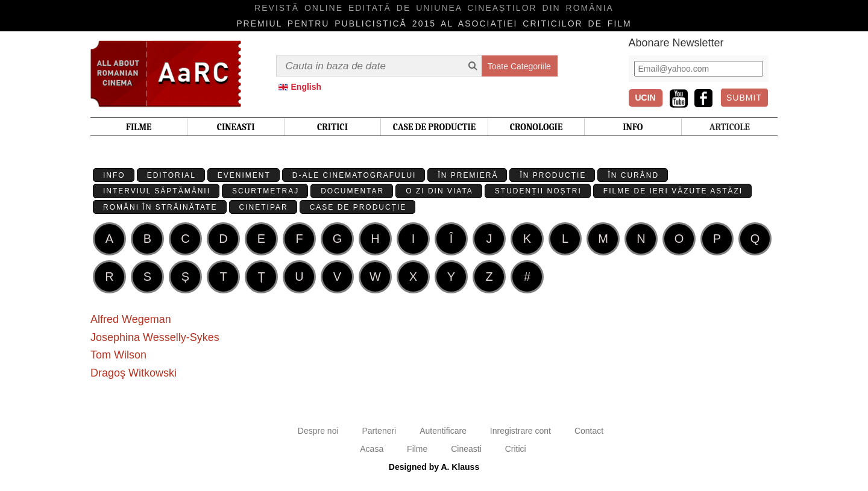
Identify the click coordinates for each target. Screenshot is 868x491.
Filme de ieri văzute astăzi (673, 191)
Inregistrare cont (520, 431)
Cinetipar (264, 207)
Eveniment (244, 175)
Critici (516, 449)
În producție (553, 175)
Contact (589, 431)
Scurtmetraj (266, 191)
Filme (417, 449)
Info (114, 175)
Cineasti (466, 449)
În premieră (468, 175)
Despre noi (318, 431)
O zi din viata (439, 191)
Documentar (352, 191)
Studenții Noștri (538, 191)
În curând (633, 175)
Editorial (171, 175)
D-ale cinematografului (354, 175)
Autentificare (443, 431)
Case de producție (358, 207)
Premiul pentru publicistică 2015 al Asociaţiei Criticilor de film (434, 23)
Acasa (372, 449)
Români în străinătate (160, 207)
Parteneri (379, 431)
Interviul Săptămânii (157, 191)
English (307, 87)
